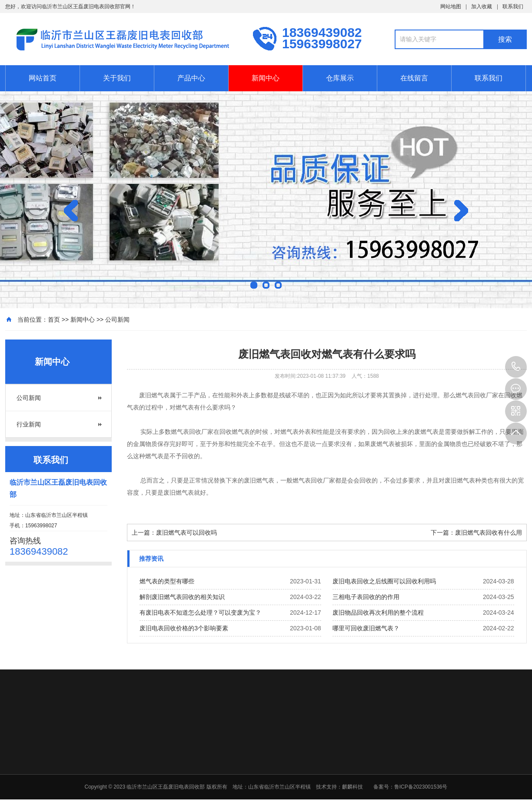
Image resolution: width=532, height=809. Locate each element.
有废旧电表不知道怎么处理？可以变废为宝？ (200, 613)
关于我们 (117, 78)
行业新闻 (29, 424)
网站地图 (451, 7)
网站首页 (43, 78)
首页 (54, 320)
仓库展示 (340, 78)
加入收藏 (482, 7)
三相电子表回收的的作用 (366, 597)
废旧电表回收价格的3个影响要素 (184, 628)
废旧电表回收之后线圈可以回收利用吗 (384, 581)
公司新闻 (117, 320)
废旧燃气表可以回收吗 (186, 533)
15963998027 (516, 367)
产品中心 (191, 78)
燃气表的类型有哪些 (167, 581)
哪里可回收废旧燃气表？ (366, 628)
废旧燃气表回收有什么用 (489, 533)
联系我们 (513, 7)
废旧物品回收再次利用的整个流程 (378, 613)
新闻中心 (266, 78)
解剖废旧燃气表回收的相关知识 (182, 597)
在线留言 (414, 78)
